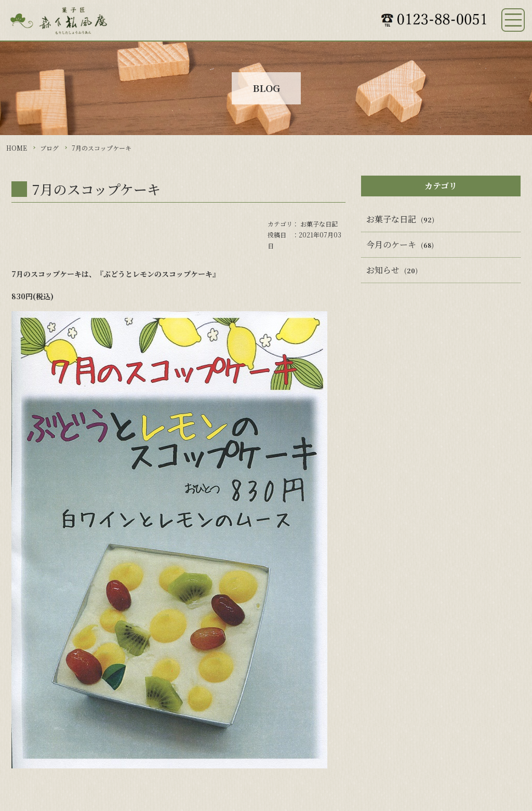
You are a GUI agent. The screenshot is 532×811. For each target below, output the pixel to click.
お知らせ (383, 270)
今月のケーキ (391, 244)
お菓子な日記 (319, 224)
